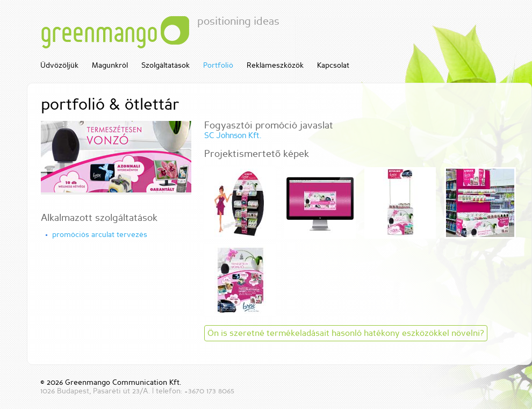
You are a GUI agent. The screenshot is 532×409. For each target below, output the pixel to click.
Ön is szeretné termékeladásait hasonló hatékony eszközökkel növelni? (346, 333)
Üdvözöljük (59, 66)
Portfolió (218, 66)
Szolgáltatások (166, 66)
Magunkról (110, 66)
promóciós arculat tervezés (100, 235)
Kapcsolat (333, 66)
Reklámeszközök (275, 66)
